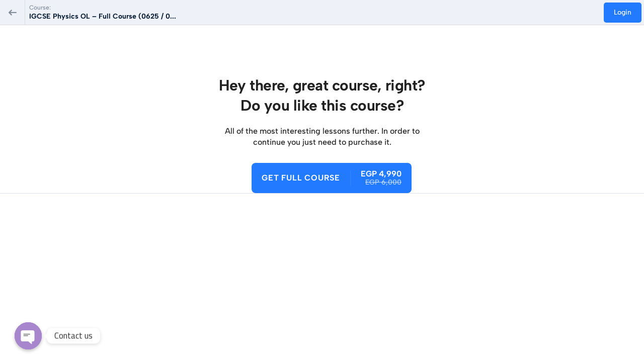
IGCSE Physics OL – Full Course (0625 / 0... (103, 16)
